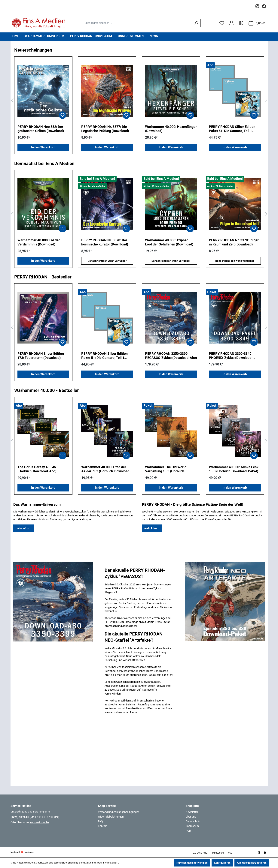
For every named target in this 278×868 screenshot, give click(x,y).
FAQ (100, 821)
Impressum (192, 826)
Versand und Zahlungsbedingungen (119, 812)
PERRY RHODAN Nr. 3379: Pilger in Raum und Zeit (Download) (234, 242)
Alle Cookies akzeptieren (252, 863)
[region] (139, 101)
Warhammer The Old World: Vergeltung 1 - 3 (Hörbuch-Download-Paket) (166, 469)
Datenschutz (193, 821)
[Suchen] (196, 23)
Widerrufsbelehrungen (111, 817)
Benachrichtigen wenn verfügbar (107, 261)
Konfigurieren (222, 863)
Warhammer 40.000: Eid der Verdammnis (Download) (39, 242)
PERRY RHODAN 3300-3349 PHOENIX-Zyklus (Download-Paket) (231, 356)
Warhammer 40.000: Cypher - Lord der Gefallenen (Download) (169, 242)
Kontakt (103, 826)
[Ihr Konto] (231, 23)
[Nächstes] (266, 101)
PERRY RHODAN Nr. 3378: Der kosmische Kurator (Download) (105, 242)
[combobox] (137, 23)
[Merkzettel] (222, 23)
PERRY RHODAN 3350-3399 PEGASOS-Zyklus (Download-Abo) (171, 356)
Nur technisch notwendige (192, 863)
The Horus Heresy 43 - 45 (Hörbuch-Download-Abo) (37, 469)
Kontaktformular (39, 822)
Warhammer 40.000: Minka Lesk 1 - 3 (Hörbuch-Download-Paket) (234, 469)
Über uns (191, 817)
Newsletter (192, 812)
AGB (188, 831)
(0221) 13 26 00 (20, 817)
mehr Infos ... (24, 528)
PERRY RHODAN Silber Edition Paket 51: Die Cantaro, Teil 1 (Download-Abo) (232, 129)
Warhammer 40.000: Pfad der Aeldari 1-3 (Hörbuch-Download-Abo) (106, 469)
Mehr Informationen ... (108, 863)
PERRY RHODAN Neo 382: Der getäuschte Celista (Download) (41, 129)
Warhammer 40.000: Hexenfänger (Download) (171, 129)
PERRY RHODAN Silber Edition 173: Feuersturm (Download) (41, 356)
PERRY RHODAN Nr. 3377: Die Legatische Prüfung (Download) (105, 129)
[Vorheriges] (12, 101)
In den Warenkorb (43, 147)
